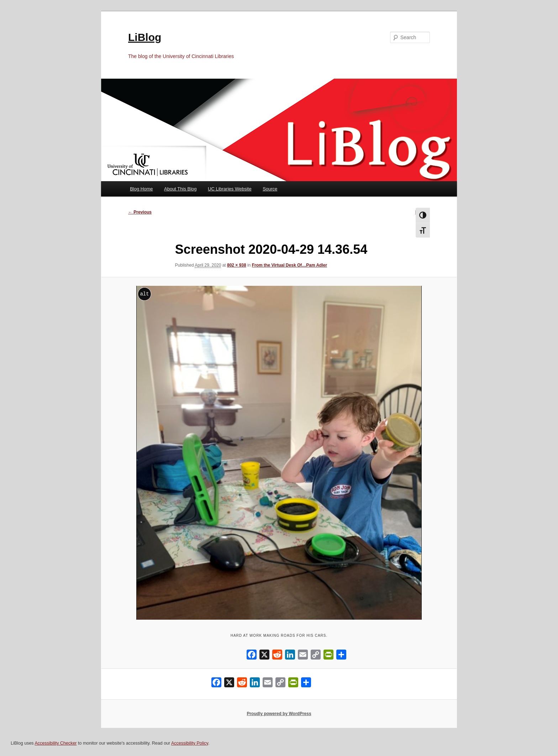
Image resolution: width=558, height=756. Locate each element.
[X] (264, 656)
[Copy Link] (316, 656)
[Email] (303, 656)
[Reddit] (277, 656)
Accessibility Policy (190, 743)
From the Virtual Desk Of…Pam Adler (289, 265)
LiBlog (145, 37)
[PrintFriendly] (328, 656)
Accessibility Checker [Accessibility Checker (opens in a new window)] (56, 743)
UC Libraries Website (230, 189)
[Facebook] (252, 656)
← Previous (140, 212)
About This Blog (180, 189)
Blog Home (141, 189)
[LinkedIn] (290, 656)
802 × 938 (237, 265)
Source (270, 189)
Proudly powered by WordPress (279, 714)
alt (144, 294)
